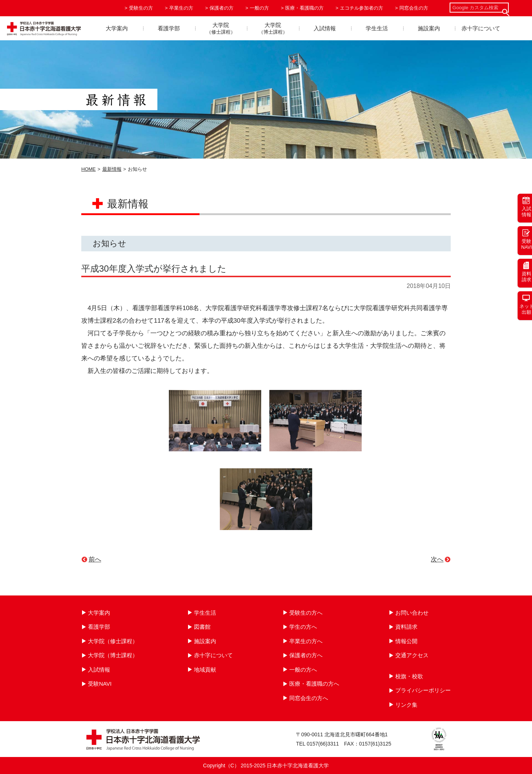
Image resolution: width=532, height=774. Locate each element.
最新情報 (112, 169)
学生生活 (377, 28)
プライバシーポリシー (423, 690)
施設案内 (429, 28)
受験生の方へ (306, 613)
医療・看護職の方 (304, 8)
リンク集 (406, 705)
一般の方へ (303, 670)
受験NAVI (100, 684)
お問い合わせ (412, 613)
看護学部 (169, 28)
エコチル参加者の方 (362, 8)
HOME (88, 169)
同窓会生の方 (414, 8)
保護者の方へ (306, 655)
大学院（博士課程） (113, 655)
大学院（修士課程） (113, 641)
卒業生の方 (181, 8)
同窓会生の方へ (309, 698)
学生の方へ (303, 627)
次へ (437, 559)
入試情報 (325, 28)
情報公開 (406, 641)
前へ (95, 559)
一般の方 (259, 8)
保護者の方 (221, 8)
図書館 (202, 627)
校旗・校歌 (409, 676)
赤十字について (481, 28)
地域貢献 (205, 670)
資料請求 (406, 627)
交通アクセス (412, 655)
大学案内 (117, 28)
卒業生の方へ (306, 641)
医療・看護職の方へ (314, 684)
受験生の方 (141, 8)
